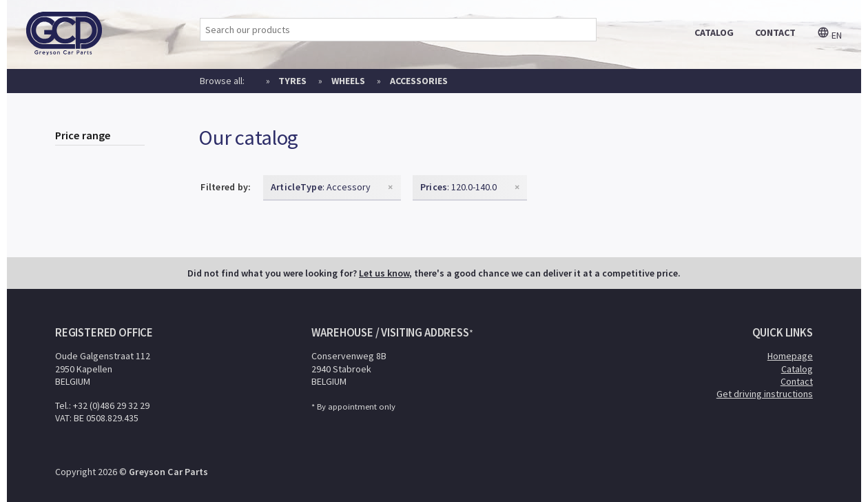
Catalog (797, 369)
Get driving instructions (765, 394)
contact (775, 32)
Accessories (419, 81)
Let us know (384, 273)
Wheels (348, 81)
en (829, 35)
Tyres (292, 81)
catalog (714, 32)
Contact (797, 381)
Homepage (790, 356)
